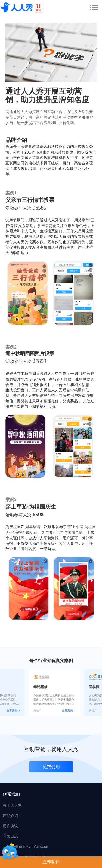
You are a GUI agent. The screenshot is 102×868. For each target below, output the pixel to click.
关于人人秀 (12, 805)
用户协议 (10, 826)
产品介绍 (10, 816)
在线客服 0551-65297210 (24, 857)
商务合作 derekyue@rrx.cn (25, 847)
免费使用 (51, 767)
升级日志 (10, 836)
